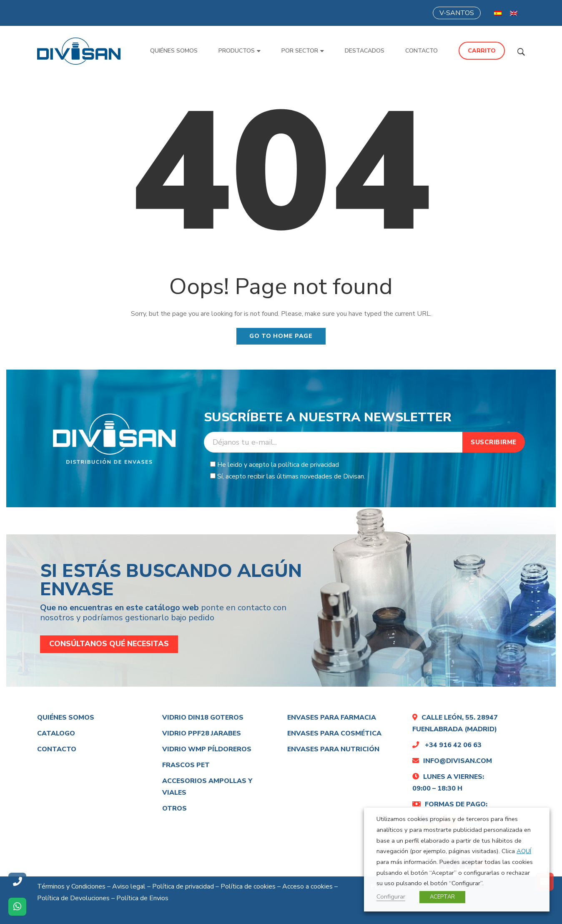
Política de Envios (142, 898)
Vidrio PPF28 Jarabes (202, 733)
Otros (174, 808)
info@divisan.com (452, 761)
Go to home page (281, 336)
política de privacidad (309, 465)
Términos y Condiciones (71, 886)
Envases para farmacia (332, 718)
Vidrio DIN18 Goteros (203, 718)
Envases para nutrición (333, 749)
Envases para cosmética (334, 733)
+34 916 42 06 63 (447, 745)
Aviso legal (129, 886)
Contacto (57, 749)
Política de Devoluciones (73, 898)
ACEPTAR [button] (442, 897)
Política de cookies (248, 886)
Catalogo (56, 733)
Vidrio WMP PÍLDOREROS (207, 749)
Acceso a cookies (307, 886)
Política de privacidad (183, 886)
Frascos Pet (186, 765)
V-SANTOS (457, 13)
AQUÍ (524, 851)
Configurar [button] (391, 896)
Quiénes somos (66, 718)
